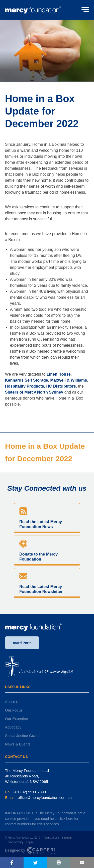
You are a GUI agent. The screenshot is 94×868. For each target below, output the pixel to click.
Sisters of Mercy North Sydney (34, 392)
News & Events (18, 744)
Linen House (59, 374)
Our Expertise (17, 719)
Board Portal (22, 643)
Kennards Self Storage (27, 380)
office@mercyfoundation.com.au (44, 797)
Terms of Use (51, 838)
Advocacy (13, 727)
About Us (13, 702)
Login (29, 842)
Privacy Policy (15, 842)
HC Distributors (61, 386)
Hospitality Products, (25, 386)
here (70, 819)
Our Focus (14, 710)
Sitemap (67, 838)
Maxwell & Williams (69, 380)
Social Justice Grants (23, 736)
